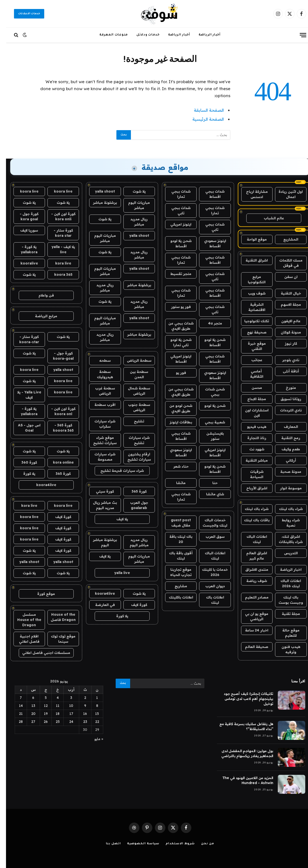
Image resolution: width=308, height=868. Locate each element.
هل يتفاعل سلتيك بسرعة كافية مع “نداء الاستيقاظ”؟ (240, 726)
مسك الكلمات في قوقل (285, 263)
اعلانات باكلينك (175, 597)
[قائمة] (297, 35)
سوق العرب (209, 537)
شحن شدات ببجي (209, 392)
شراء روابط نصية (285, 523)
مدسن (251, 388)
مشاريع (175, 586)
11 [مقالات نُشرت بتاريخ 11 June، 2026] (52, 706)
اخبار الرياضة (285, 570)
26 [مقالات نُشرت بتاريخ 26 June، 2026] (40, 722)
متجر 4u (209, 323)
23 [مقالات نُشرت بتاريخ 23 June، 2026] (79, 722)
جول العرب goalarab (133, 505)
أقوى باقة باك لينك (175, 556)
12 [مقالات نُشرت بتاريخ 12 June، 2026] (40, 706)
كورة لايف (133, 605)
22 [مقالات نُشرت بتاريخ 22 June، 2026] (91, 722)
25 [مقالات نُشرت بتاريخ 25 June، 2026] (52, 722)
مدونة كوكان (285, 332)
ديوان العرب (209, 586)
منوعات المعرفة (108, 35)
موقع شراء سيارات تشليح (99, 440)
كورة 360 (23, 462)
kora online (57, 462)
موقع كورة (40, 594)
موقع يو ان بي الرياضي (251, 616)
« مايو (93, 739)
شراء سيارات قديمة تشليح (116, 471)
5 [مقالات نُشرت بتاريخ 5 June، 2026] (40, 698)
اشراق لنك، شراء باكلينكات (285, 539)
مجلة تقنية (285, 614)
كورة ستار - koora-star (23, 339)
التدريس (285, 553)
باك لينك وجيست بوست (285, 600)
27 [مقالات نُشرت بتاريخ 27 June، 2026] (27, 722)
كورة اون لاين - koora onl (57, 411)
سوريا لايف (23, 230)
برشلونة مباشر (99, 203)
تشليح (133, 421)
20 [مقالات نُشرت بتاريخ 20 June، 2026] (27, 714)
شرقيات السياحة (251, 474)
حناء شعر (175, 466)
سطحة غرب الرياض (99, 391)
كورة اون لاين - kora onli (57, 216)
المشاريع (285, 239)
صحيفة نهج (251, 332)
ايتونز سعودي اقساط (209, 243)
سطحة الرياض (133, 360)
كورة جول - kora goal (23, 216)
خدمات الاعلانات (23, 14)
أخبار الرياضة (204, 35)
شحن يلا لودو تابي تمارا (175, 342)
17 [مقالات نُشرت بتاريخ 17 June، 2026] (65, 714)
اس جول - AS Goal (23, 428)
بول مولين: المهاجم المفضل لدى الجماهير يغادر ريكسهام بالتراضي (241, 753)
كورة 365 (133, 491)
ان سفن (285, 277)
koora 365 (57, 275)
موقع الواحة (251, 239)
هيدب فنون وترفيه (285, 649)
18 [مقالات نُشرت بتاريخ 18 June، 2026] (52, 714)
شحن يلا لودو (209, 406)
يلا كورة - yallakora (23, 249)
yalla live (116, 573)
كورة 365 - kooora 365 (57, 428)
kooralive (23, 263)
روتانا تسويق (285, 399)
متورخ (285, 388)
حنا (209, 483)
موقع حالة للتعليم (285, 633)
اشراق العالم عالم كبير (251, 556)
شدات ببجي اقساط (209, 194)
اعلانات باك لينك (209, 600)
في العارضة (99, 605)
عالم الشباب (268, 218)
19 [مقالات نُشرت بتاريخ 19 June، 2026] (40, 714)
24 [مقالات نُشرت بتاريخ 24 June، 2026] (65, 722)
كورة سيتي (99, 491)
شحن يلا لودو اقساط (175, 243)
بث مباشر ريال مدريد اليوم (99, 505)
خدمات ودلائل (142, 35)
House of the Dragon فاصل (57, 617)
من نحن (201, 844)
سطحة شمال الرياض (133, 391)
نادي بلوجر (285, 360)
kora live (57, 263)
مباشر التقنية (251, 460)
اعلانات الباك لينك (251, 539)
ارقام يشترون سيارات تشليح (133, 457)
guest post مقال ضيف (175, 523)
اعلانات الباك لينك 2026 (285, 583)
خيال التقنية (285, 293)
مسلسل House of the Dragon (23, 620)
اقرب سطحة (99, 405)
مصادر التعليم (251, 597)
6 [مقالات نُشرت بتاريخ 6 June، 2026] (27, 698)
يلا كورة (116, 616)
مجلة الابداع (251, 399)
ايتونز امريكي (175, 224)
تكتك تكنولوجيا (251, 321)
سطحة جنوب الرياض (133, 407)
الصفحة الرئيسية (202, 119)
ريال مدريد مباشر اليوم (133, 542)
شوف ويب (251, 293)
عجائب (251, 360)
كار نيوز (285, 343)
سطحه (99, 360)
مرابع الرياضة (40, 316)
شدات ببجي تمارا (175, 194)
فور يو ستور (175, 307)
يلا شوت (133, 191)
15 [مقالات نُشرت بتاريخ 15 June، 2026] (91, 714)
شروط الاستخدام (174, 844)
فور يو (175, 373)
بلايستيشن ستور (209, 436)
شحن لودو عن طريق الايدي (175, 408)
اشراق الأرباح (251, 488)
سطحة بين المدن (133, 374)
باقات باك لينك (251, 520)
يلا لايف (116, 519)
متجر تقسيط (175, 274)
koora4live (99, 593)
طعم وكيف (285, 449)
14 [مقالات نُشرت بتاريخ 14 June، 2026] (15, 706)
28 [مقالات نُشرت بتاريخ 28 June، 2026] (15, 722)
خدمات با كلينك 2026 (209, 572)
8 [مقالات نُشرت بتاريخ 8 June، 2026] (91, 706)
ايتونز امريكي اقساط (175, 359)
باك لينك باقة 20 (175, 539)
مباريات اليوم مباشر (133, 205)
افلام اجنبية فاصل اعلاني (23, 639)
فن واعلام (40, 295)
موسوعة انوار (285, 488)
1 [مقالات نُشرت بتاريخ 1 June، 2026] (91, 698)
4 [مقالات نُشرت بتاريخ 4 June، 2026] (52, 698)
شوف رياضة (251, 581)
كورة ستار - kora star (57, 233)
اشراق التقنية (251, 260)
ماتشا (175, 483)
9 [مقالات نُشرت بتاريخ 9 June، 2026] (79, 706)
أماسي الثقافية (251, 374)
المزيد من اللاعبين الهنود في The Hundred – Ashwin (242, 780)
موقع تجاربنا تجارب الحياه (175, 572)
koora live (57, 191)
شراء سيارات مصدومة (99, 457)
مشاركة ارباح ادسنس (251, 194)
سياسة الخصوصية (137, 844)
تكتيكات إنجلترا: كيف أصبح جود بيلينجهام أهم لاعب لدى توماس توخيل (243, 699)
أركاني (285, 460)
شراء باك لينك (285, 509)
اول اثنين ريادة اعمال (285, 194)
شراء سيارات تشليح (133, 440)
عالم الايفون (285, 321)
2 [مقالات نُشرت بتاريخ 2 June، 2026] (79, 698)
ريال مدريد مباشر (133, 222)
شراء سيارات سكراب (99, 424)
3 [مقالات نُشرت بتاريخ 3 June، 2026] (65, 698)
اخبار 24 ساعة (251, 630)
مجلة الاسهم (285, 304)
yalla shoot (99, 191)
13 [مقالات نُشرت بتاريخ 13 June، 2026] (27, 706)
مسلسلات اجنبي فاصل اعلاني (40, 653)
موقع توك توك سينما (57, 639)
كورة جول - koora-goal (57, 356)
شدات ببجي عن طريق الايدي (175, 326)
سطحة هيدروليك (99, 374)
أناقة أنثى (285, 371)
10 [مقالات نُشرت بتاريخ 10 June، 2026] (65, 706)
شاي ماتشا (209, 494)
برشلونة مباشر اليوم (99, 542)
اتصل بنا (107, 844)
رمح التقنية (285, 438)
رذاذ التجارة (251, 438)
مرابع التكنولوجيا (251, 279)
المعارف (285, 427)
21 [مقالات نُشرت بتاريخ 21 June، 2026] (15, 714)
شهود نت (251, 449)
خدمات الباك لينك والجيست (209, 523)
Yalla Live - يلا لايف (23, 395)
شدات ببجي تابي (175, 210)
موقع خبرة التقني (251, 346)
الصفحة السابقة (203, 110)
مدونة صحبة (285, 472)
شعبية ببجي (209, 422)
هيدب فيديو (251, 427)
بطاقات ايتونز (175, 422)
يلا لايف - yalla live (57, 249)
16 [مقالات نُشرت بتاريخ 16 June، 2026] (79, 714)
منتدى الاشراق (251, 570)
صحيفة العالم (251, 647)
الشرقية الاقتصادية (251, 307)
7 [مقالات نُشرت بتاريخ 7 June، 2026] (15, 698)
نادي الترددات (285, 410)
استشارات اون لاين (251, 413)
